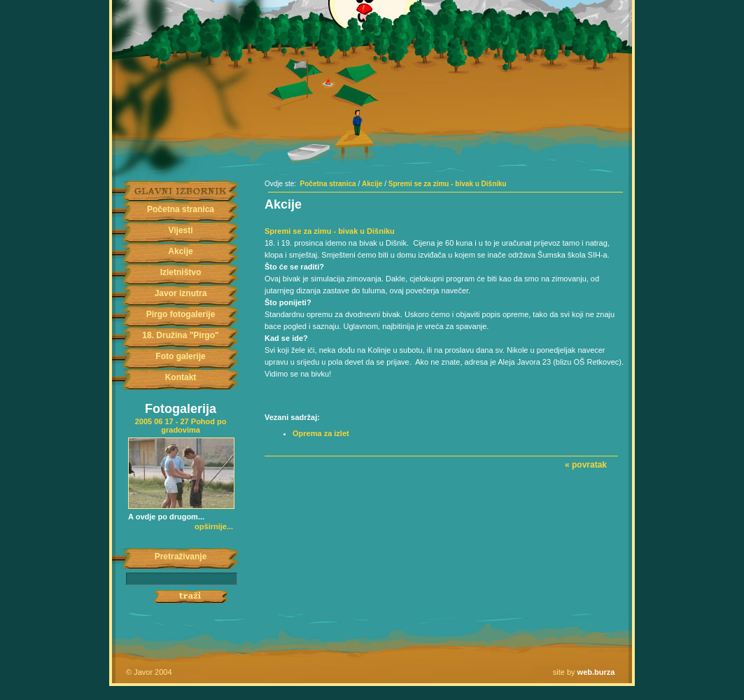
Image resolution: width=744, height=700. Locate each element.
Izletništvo (181, 272)
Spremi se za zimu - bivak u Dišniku (448, 184)
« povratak (586, 465)
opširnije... (214, 526)
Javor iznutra (181, 293)
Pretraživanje (181, 556)
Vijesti (180, 230)
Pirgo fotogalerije (181, 314)
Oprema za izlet (321, 433)
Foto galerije (180, 356)
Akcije (180, 251)
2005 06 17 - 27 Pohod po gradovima (181, 426)
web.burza (596, 672)
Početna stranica (181, 209)
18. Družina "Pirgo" (180, 335)
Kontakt (181, 377)
